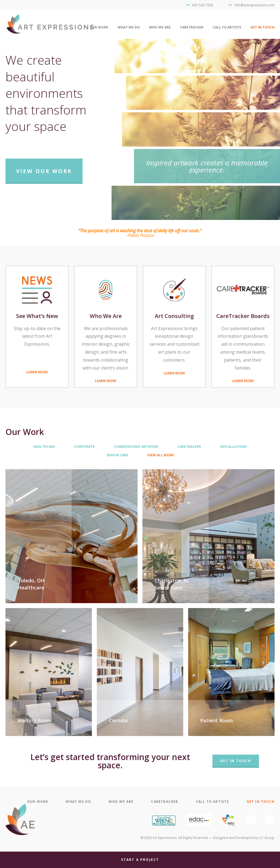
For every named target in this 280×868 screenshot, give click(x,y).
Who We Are (160, 27)
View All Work (161, 455)
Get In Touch (262, 27)
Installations (234, 447)
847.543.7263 (203, 5)
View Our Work (44, 171)
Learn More (37, 372)
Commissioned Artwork (136, 447)
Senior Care (117, 455)
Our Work (99, 27)
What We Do (129, 27)
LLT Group (266, 838)
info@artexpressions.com (255, 5)
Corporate (84, 447)
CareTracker (192, 27)
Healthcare (44, 447)
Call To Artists (227, 27)
